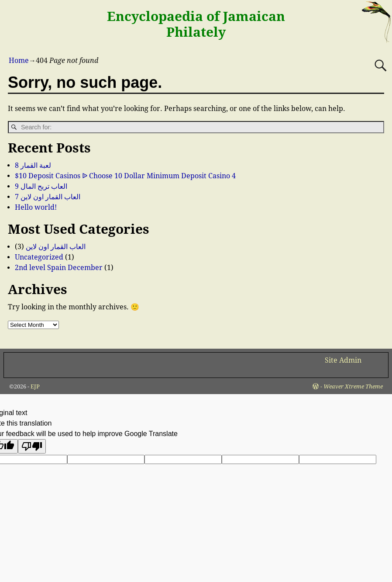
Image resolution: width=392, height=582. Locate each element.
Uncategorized (39, 257)
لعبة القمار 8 (33, 165)
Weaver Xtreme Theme (353, 386)
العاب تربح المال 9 (41, 186)
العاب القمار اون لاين (56, 247)
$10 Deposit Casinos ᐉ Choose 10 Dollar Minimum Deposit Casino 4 (125, 176)
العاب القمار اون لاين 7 (48, 197)
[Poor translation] (32, 446)
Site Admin (343, 360)
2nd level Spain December (59, 268)
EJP (35, 386)
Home (19, 61)
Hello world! (36, 207)
